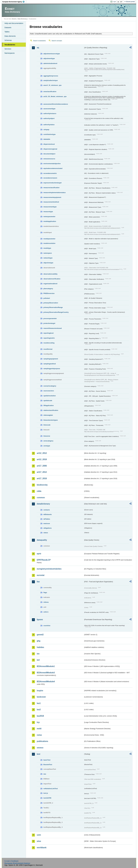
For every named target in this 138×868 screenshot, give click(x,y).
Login (114, 2)
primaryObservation (51, 303)
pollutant (47, 298)
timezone (47, 436)
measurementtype (50, 207)
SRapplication (48, 405)
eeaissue (47, 523)
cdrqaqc (46, 130)
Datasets (8, 28)
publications (42, 741)
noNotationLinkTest (51, 789)
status (46, 533)
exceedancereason (50, 178)
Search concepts (57, 41)
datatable (47, 139)
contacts (47, 510)
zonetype (47, 446)
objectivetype (48, 263)
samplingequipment (51, 359)
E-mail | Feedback (12, 861)
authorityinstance (50, 113)
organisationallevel (50, 284)
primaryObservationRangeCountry (56, 312)
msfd (39, 729)
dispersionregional (50, 149)
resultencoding (49, 343)
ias (38, 654)
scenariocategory (50, 386)
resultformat (48, 349)
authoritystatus (49, 125)
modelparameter (49, 239)
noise (39, 735)
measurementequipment (52, 197)
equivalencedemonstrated (53, 168)
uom (39, 835)
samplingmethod (49, 364)
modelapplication (50, 221)
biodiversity (42, 485)
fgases (40, 620)
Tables (7, 32)
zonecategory (48, 441)
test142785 (47, 798)
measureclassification (51, 188)
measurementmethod (51, 202)
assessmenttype (49, 109)
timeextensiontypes (51, 420)
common (41, 498)
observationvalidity (50, 274)
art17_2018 (42, 478)
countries (47, 626)
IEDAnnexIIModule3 (46, 673)
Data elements (10, 36)
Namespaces (9, 53)
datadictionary (43, 504)
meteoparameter (49, 217)
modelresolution (49, 243)
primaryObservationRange (53, 307)
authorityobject (49, 118)
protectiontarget (49, 323)
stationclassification (51, 410)
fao (38, 582)
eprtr (39, 554)
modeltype (47, 248)
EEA (14, 2)
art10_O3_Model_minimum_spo (55, 96)
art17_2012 (42, 472)
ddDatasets (48, 514)
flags (45, 592)
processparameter (50, 318)
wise (39, 841)
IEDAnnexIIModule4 (46, 682)
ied (38, 660)
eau (45, 774)
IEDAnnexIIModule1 (46, 666)
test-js (46, 793)
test (38, 754)
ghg (38, 641)
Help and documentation (14, 23)
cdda (39, 491)
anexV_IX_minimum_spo (52, 85)
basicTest (47, 760)
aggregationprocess (51, 76)
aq (38, 48)
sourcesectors (49, 391)
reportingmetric (49, 338)
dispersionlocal (49, 144)
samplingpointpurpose (52, 369)
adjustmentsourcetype (52, 54)
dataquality (42, 540)
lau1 (39, 703)
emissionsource (49, 159)
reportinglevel (48, 333)
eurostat (41, 575)
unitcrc (46, 612)
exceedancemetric (50, 173)
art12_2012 (42, 453)
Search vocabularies (39, 41)
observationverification (52, 279)
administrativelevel (50, 63)
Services (8, 49)
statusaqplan (48, 415)
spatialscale (48, 401)
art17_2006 (42, 466)
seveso (40, 748)
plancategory (48, 289)
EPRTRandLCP (44, 560)
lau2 (39, 710)
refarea (46, 602)
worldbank (42, 848)
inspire (40, 691)
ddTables (47, 519)
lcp (38, 722)
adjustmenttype (49, 58)
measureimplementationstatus (54, 193)
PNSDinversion (49, 293)
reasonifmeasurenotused (52, 328)
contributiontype (49, 134)
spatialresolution (49, 396)
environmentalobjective (52, 164)
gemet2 (40, 635)
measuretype (48, 212)
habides (40, 647)
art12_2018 (42, 459)
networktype (48, 258)
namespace (48, 253)
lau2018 (40, 716)
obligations (47, 528)
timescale (47, 425)
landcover (41, 697)
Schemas (8, 40)
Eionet (14, 19)
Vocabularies (10, 45)
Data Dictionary (22, 19)
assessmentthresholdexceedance (56, 104)
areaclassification (50, 92)
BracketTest (48, 765)
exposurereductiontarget (52, 183)
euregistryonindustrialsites (49, 569)
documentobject (49, 154)
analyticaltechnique (51, 80)
